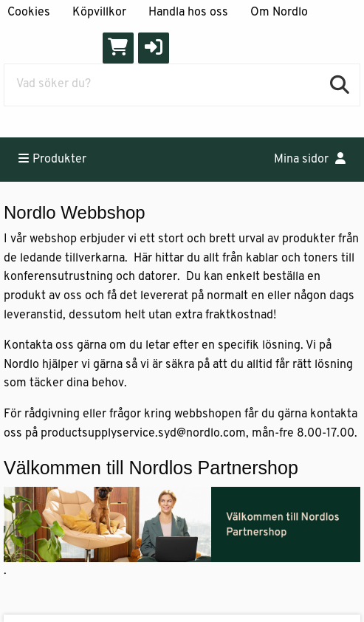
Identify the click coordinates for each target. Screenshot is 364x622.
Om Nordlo (279, 13)
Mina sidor (310, 159)
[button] (154, 48)
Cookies (29, 13)
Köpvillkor (99, 13)
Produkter (52, 159)
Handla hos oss (188, 13)
